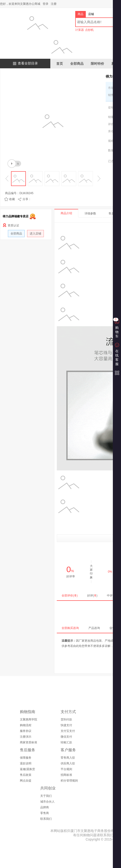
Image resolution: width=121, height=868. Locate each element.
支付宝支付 (68, 731)
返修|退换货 (27, 769)
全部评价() (70, 596)
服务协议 (26, 731)
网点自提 (26, 781)
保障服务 (26, 758)
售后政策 (26, 775)
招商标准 (66, 775)
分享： (27, 199)
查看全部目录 (28, 63)
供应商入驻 (68, 763)
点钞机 (89, 30)
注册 (54, 4)
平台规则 (66, 769)
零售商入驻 (68, 758)
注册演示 (26, 737)
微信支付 (66, 737)
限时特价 (98, 64)
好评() (92, 596)
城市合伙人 (47, 802)
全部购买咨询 (70, 628)
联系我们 (46, 819)
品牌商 (45, 807)
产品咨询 (94, 628)
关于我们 (46, 796)
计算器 (80, 30)
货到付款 (66, 719)
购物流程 (26, 725)
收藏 (12, 199)
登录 (46, 4)
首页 (60, 64)
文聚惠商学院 (29, 719)
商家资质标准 (29, 742)
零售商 (45, 813)
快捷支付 (66, 725)
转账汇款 (66, 742)
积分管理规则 (69, 781)
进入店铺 (35, 234)
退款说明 (26, 763)
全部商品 (77, 64)
